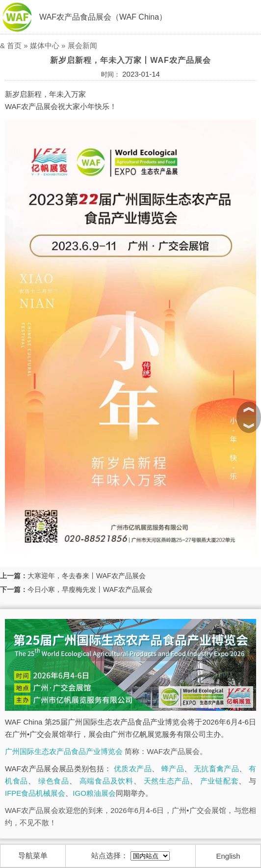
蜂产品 (173, 769)
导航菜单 (33, 855)
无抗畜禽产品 (216, 769)
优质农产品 (133, 769)
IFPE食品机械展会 (35, 793)
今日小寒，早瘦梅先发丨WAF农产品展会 (90, 589)
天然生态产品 (167, 781)
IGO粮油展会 (94, 793)
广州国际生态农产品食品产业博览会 (64, 751)
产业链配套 (220, 781)
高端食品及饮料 (106, 781)
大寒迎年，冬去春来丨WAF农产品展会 (87, 576)
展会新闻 (82, 45)
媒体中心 (45, 45)
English (228, 856)
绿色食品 (54, 781)
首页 (14, 45)
